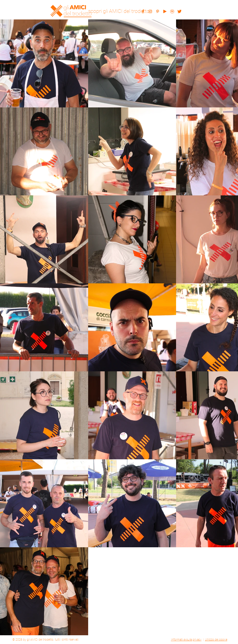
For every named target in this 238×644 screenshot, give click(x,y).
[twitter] (179, 11)
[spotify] (172, 11)
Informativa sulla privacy (186, 640)
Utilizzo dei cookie (216, 640)
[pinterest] (158, 11)
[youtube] (165, 11)
